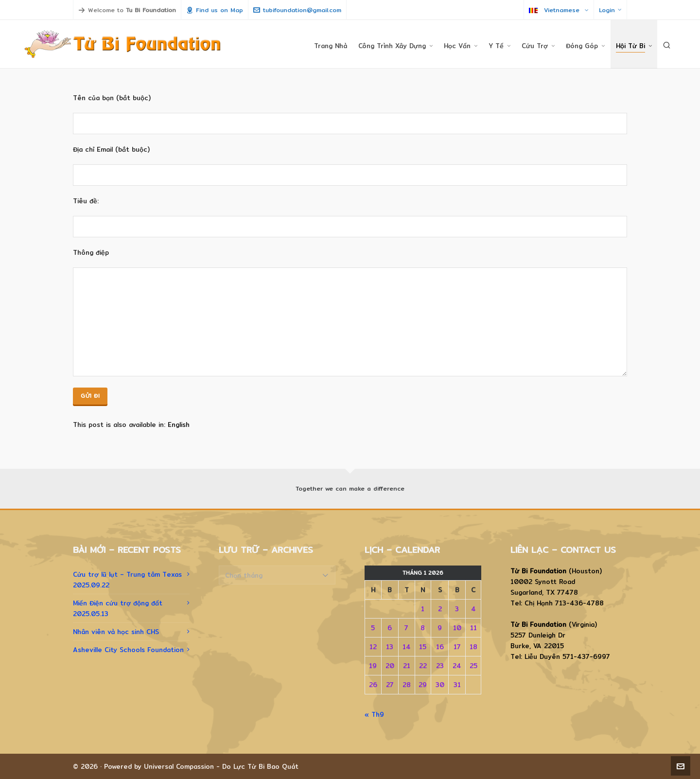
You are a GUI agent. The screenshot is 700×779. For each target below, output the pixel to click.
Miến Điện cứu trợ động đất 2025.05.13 (118, 608)
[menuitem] (179, 425)
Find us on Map (215, 10)
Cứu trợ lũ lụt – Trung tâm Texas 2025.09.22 (127, 580)
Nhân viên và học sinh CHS (116, 632)
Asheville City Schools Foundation (128, 650)
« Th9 (374, 714)
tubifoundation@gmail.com (297, 10)
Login (610, 10)
